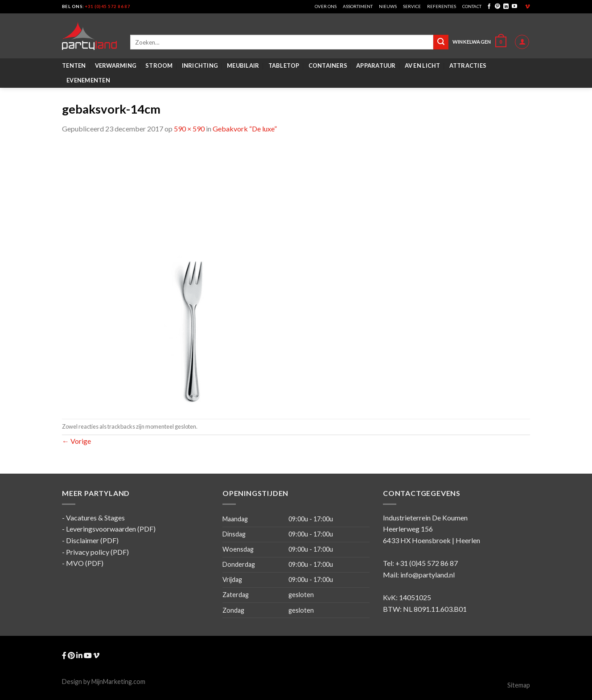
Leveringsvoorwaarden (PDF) (111, 529)
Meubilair (243, 65)
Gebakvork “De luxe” (245, 129)
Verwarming (116, 65)
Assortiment (358, 6)
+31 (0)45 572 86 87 (108, 6)
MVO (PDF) (85, 563)
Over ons (326, 6)
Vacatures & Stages (95, 518)
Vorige (76, 441)
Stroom (159, 65)
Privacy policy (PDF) (97, 552)
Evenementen (88, 80)
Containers (328, 65)
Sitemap (519, 685)
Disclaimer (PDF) (92, 540)
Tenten (74, 65)
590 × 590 (189, 129)
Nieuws (388, 6)
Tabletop (284, 65)
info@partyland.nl (428, 575)
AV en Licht (423, 65)
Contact (472, 6)
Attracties (468, 65)
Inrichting (200, 65)
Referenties (442, 6)
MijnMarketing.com (118, 682)
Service (412, 6)
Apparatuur (376, 65)
